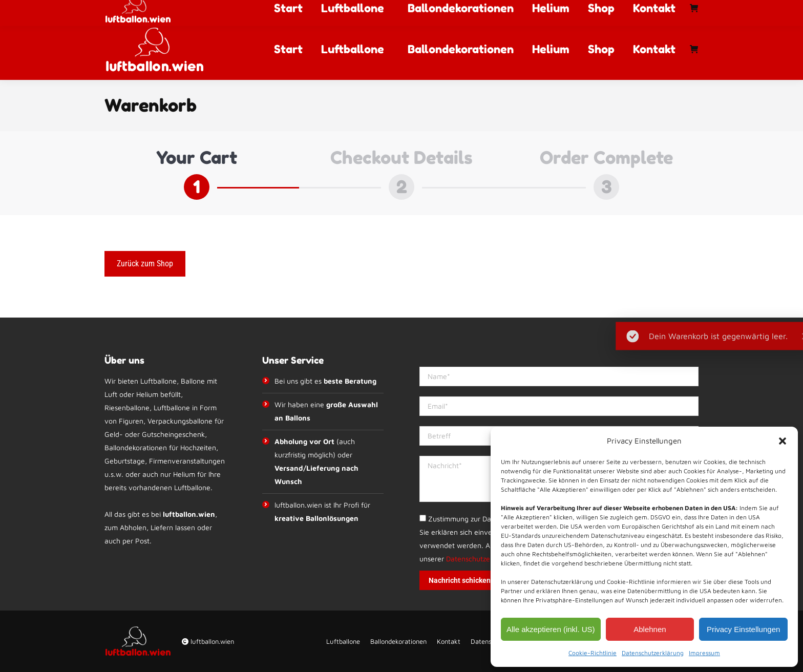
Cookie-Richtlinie (593, 653)
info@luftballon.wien (392, 9)
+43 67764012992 (305, 9)
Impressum (704, 653)
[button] (783, 441)
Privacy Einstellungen (743, 629)
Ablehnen (650, 629)
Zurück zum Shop (145, 264)
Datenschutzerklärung (653, 653)
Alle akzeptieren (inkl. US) (551, 629)
